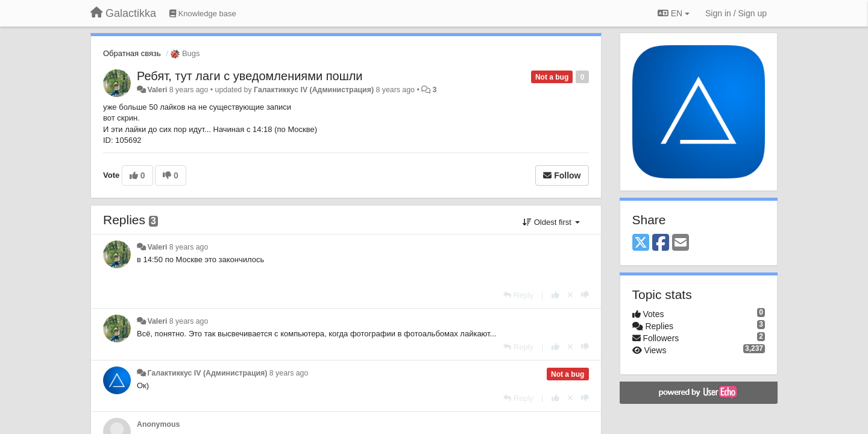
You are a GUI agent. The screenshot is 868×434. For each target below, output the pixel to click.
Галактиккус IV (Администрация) (314, 90)
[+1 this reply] (555, 295)
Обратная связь (132, 53)
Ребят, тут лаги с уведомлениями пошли (250, 76)
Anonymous (158, 424)
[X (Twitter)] (641, 243)
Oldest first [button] (551, 222)
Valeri (157, 90)
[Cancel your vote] (570, 295)
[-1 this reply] (585, 295)
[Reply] (518, 295)
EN (674, 13)
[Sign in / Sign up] (736, 13)
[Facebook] (661, 243)
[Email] (681, 243)
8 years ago (189, 247)
